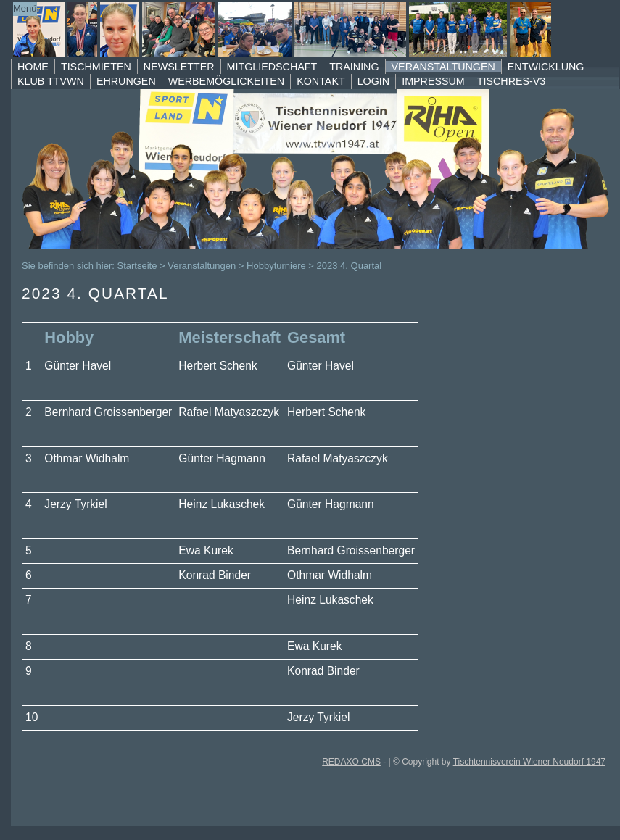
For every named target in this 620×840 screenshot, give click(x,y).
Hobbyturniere (276, 266)
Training (354, 67)
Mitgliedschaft (272, 67)
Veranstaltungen (443, 67)
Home (33, 67)
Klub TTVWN (51, 81)
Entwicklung (546, 67)
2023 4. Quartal (350, 266)
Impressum (433, 81)
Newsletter (179, 67)
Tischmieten (96, 67)
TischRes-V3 (512, 81)
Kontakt (321, 81)
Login (374, 81)
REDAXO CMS (351, 762)
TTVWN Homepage (297, 30)
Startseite (137, 266)
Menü (25, 8)
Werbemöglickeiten (226, 81)
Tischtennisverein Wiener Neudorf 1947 (529, 762)
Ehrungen (126, 81)
